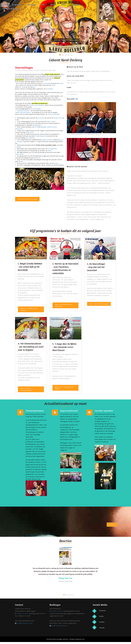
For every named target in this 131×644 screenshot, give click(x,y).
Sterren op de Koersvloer (37, 105)
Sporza (21, 154)
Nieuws (53, 5)
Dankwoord (20, 141)
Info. (27, 138)
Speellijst (76, 5)
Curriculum (32, 5)
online (61, 83)
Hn (22, 87)
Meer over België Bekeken (65, 40)
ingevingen (38, 125)
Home (5, 5)
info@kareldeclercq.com (25, 625)
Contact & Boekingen (11, 9)
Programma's (18, 5)
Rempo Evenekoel (47, 140)
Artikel (53, 121)
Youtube (102, 630)
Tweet (17, 154)
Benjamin (42, 136)
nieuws (49, 121)
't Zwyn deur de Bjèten (23, 111)
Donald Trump (58, 118)
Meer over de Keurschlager (100, 304)
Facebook (102, 612)
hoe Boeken (49, 89)
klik (77, 99)
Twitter (101, 618)
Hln (20, 87)
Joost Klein (41, 118)
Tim (36, 136)
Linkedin (102, 624)
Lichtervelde (46, 83)
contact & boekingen (54, 114)
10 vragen (18, 147)
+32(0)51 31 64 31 (23, 615)
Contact (112, 526)
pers (34, 87)
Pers (43, 5)
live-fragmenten (52, 149)
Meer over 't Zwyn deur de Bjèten (65, 389)
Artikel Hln (32, 138)
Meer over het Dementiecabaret (27, 390)
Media (64, 5)
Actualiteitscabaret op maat (28, 200)
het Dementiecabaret (24, 112)
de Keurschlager (36, 109)
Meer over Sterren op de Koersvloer (64, 306)
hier (35, 127)
